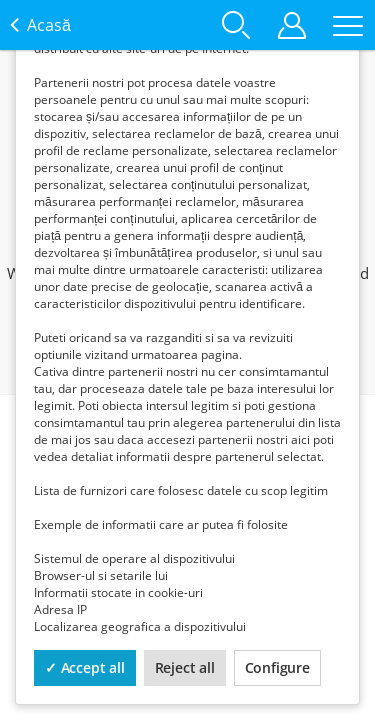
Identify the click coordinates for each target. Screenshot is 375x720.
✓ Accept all (85, 667)
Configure (277, 667)
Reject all (185, 667)
